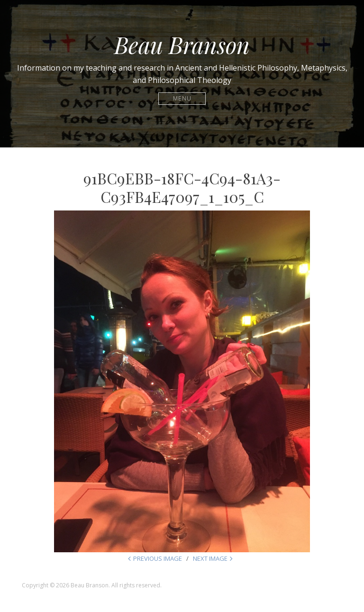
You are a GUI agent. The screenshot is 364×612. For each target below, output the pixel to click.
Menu (182, 98)
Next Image (210, 558)
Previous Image (158, 558)
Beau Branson (182, 45)
